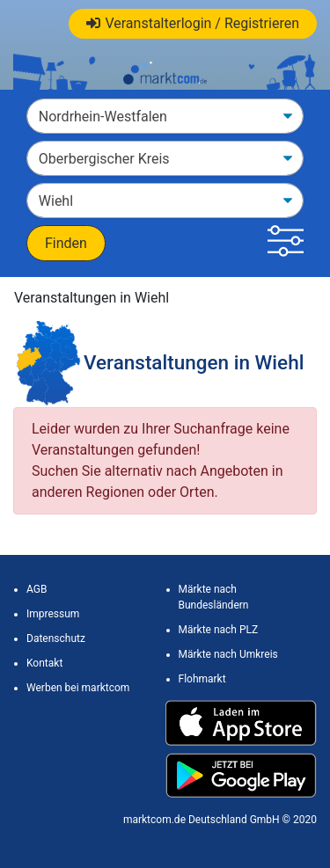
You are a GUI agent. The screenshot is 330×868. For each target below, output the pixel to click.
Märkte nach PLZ (219, 630)
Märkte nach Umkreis (228, 654)
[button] (286, 243)
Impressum (53, 614)
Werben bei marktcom (78, 688)
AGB (37, 589)
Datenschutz (56, 638)
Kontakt (44, 663)
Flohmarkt (202, 679)
